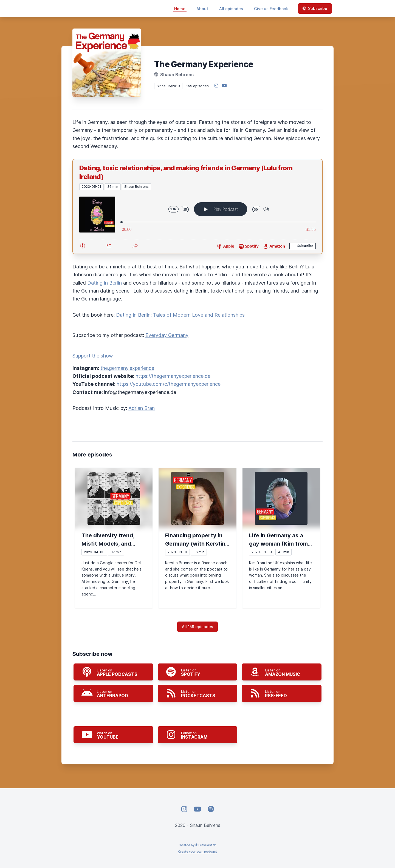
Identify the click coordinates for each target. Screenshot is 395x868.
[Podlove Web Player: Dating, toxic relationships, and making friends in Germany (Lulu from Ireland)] (198, 222)
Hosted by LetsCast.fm (198, 845)
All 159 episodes (198, 627)
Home (180, 9)
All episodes (231, 9)
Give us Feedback (271, 9)
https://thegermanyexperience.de (173, 376)
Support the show (93, 356)
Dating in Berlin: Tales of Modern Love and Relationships (180, 315)
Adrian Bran (142, 408)
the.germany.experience (127, 368)
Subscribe (315, 8)
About (202, 9)
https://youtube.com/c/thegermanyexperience (169, 384)
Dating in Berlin (105, 283)
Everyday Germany (167, 335)
